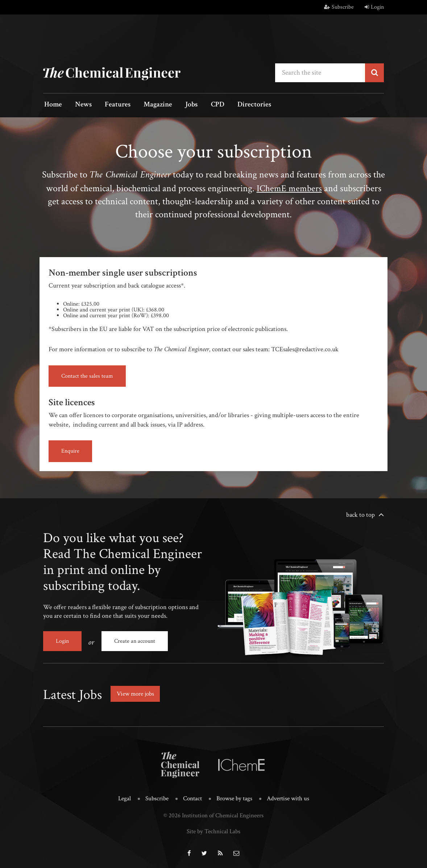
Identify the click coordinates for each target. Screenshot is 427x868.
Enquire (70, 451)
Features (112, 105)
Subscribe (339, 7)
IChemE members (289, 188)
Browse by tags (234, 797)
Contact (192, 797)
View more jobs (137, 693)
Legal (125, 797)
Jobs (182, 105)
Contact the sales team (87, 376)
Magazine (150, 105)
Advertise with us (288, 797)
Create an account (135, 641)
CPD (205, 105)
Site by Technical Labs (213, 830)
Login (374, 7)
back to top (360, 515)
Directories (240, 105)
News (80, 105)
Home (52, 105)
